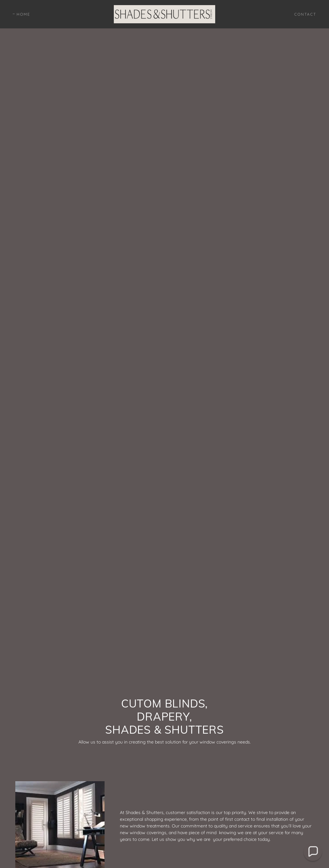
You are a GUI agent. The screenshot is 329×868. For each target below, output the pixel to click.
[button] (313, 852)
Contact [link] (305, 14)
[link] (164, 14)
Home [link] (23, 14)
